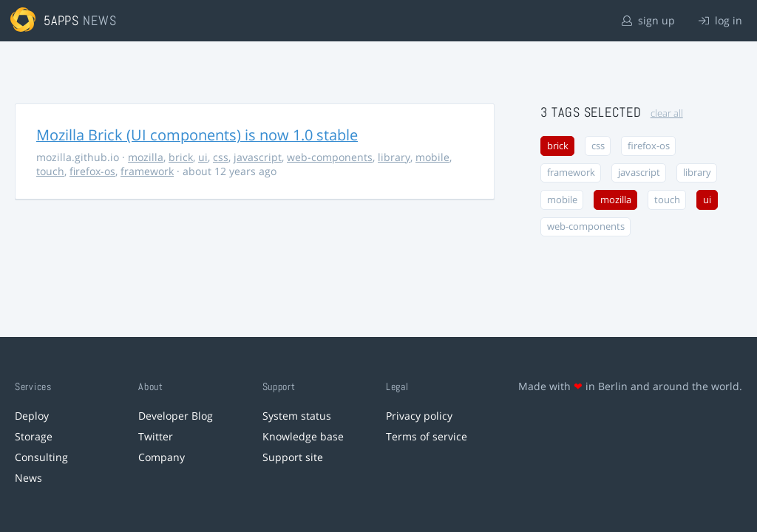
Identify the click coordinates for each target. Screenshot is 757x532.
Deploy (32, 416)
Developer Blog (176, 416)
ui (203, 157)
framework (147, 171)
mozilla (146, 157)
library (394, 157)
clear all (667, 113)
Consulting (41, 457)
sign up (648, 20)
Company (162, 457)
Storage (34, 436)
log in (720, 20)
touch (50, 171)
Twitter (156, 436)
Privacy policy (419, 416)
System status (297, 416)
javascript (258, 157)
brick (181, 157)
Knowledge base (303, 436)
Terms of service (427, 436)
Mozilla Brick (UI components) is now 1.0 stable (197, 135)
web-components (330, 157)
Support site (293, 457)
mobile (432, 157)
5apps (62, 20)
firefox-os (92, 171)
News (28, 478)
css (221, 157)
